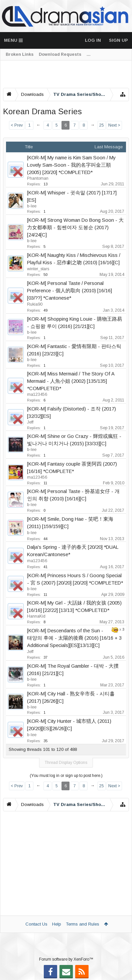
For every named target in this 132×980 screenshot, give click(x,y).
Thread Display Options (66, 763)
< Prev (17, 125)
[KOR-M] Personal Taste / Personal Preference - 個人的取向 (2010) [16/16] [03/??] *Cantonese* (70, 291)
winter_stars (38, 269)
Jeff (30, 422)
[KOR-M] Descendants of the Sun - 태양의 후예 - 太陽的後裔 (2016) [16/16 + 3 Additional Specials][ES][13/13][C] (74, 638)
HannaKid (36, 616)
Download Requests (60, 54)
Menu (13, 40)
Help (57, 924)
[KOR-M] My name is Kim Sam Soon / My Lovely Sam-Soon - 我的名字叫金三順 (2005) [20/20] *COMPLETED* (71, 165)
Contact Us (36, 924)
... (89, 54)
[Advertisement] (66, 74)
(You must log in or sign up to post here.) (66, 776)
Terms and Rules (83, 924)
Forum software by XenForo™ (66, 959)
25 (102, 125)
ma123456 (37, 394)
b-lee (32, 206)
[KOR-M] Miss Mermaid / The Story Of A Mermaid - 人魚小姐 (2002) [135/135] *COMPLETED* (71, 381)
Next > (114, 125)
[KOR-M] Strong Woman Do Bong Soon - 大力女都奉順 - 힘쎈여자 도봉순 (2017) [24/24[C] (75, 227)
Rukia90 (35, 304)
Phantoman (38, 178)
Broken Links (20, 54)
